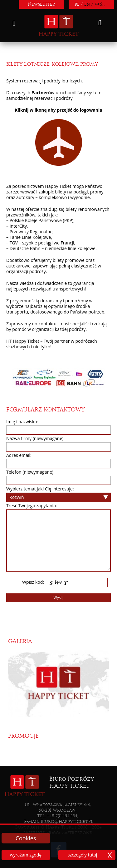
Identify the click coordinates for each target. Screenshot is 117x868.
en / (89, 4)
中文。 (101, 4)
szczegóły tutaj (82, 855)
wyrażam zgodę (26, 855)
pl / (79, 4)
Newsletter (41, 4)
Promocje (23, 736)
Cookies (26, 838)
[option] (58, 683)
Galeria (20, 641)
